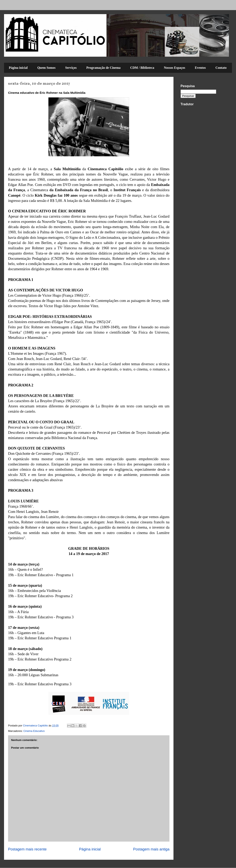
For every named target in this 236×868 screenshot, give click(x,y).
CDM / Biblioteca (142, 68)
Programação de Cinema (103, 68)
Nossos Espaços (175, 68)
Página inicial (18, 68)
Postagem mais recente (27, 849)
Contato (221, 68)
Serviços (71, 68)
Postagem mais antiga (151, 849)
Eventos (200, 68)
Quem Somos (46, 68)
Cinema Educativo (34, 731)
